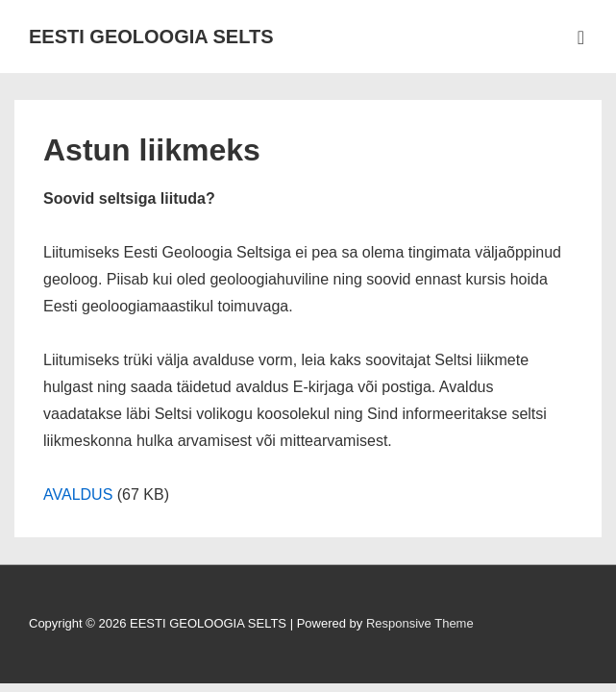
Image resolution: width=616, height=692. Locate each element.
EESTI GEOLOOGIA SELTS (151, 37)
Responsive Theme (420, 623)
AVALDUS (78, 494)
